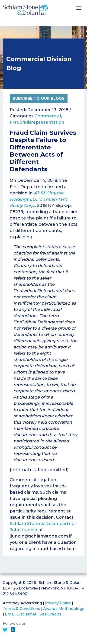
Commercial (48, 116)
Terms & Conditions (21, 609)
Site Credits (50, 614)
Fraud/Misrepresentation (37, 122)
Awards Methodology (64, 609)
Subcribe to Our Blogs (39, 98)
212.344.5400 (15, 594)
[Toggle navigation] (79, 8)
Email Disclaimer (21, 614)
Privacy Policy (58, 603)
